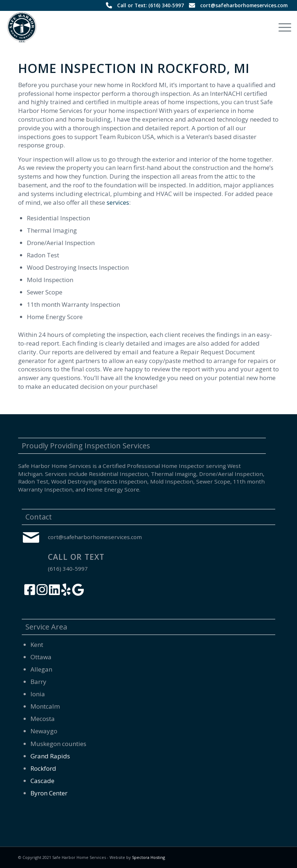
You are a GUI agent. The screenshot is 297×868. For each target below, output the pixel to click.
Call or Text (76, 557)
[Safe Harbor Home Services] (22, 27)
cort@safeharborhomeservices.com (244, 5)
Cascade (42, 781)
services (118, 202)
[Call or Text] (31, 561)
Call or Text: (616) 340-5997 (150, 5)
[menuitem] (281, 27)
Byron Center (49, 793)
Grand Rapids (50, 756)
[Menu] (281, 27)
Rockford (43, 768)
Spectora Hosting (148, 857)
